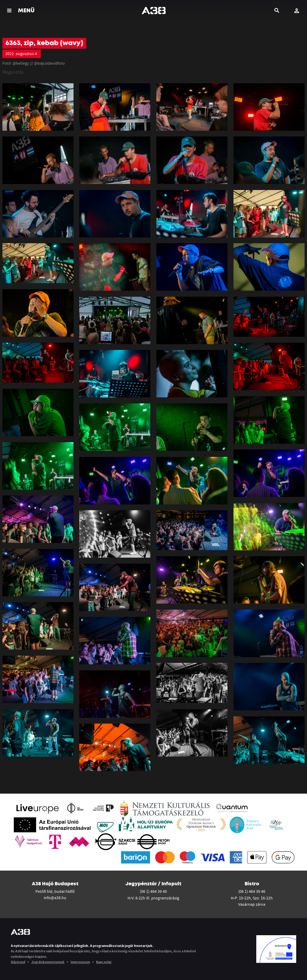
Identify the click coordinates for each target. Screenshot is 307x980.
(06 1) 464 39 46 (252, 891)
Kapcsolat (104, 962)
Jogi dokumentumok (48, 962)
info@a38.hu (55, 898)
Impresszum (80, 962)
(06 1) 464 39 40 (153, 891)
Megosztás (13, 72)
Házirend (18, 962)
